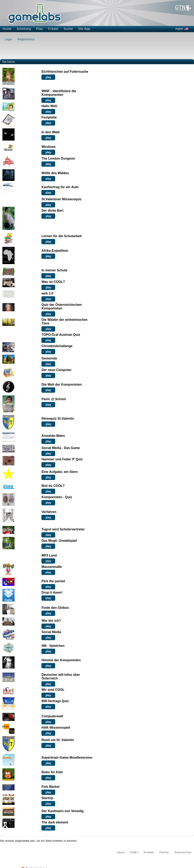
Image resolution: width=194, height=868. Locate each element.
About (121, 852)
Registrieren (26, 39)
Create (53, 29)
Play (40, 29)
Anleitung (24, 29)
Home (7, 29)
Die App (84, 29)
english (179, 29)
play (48, 77)
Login (8, 39)
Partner (164, 852)
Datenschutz (183, 852)
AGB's (134, 852)
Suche (68, 29)
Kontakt (149, 852)
